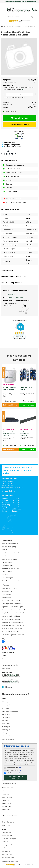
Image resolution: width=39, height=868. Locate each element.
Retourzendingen (7, 565)
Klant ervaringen (7, 578)
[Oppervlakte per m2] (19, 94)
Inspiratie (5, 575)
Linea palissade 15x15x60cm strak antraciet (9, 434)
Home (3, 27)
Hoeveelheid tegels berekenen (12, 628)
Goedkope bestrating (9, 835)
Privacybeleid (6, 594)
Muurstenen (6, 794)
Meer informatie (28, 405)
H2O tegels (5, 708)
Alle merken (6, 668)
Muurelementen (7, 788)
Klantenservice (7, 572)
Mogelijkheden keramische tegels (13, 613)
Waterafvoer (6, 825)
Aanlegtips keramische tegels (11, 604)
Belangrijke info (7, 591)
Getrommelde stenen (9, 784)
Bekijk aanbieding (10, 405)
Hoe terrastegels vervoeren (11, 619)
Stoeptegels (6, 723)
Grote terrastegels (8, 739)
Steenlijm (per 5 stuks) (26, 388)
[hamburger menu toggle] (4, 10)
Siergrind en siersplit (8, 822)
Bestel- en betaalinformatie (11, 553)
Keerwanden (6, 851)
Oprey (4, 659)
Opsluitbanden (7, 797)
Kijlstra (4, 656)
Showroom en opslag (9, 547)
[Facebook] (3, 641)
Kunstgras (5, 842)
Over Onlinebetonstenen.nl (11, 543)
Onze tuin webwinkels (9, 588)
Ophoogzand (6, 819)
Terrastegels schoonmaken (11, 600)
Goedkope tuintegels (9, 839)
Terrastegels (6, 730)
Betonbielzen (6, 791)
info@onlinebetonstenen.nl (15, 298)
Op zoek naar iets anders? (10, 581)
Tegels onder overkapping (10, 632)
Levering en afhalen (8, 556)
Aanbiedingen (6, 832)
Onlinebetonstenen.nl (9, 662)
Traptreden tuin (7, 854)
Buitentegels (6, 705)
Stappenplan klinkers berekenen (13, 622)
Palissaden (5, 800)
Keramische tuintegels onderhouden (14, 610)
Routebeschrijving (8, 491)
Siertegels (5, 720)
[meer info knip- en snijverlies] (23, 89)
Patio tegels (6, 717)
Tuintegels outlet (7, 845)
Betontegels (6, 702)
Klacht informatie (7, 562)
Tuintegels (5, 733)
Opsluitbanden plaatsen (10, 848)
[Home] (18, 10)
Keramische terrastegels (10, 711)
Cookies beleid (6, 597)
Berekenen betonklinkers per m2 (13, 625)
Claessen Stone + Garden (10, 665)
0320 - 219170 (10, 294)
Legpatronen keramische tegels (12, 607)
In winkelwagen (20, 118)
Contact (4, 550)
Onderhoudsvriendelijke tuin (11, 616)
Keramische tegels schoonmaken (13, 635)
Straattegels (6, 727)
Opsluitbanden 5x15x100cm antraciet (26, 434)
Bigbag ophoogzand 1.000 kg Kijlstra (10, 388)
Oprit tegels (6, 714)
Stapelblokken (6, 803)
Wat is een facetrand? (9, 857)
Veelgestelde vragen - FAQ (11, 568)
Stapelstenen (6, 810)
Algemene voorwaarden (10, 559)
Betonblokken (6, 806)
